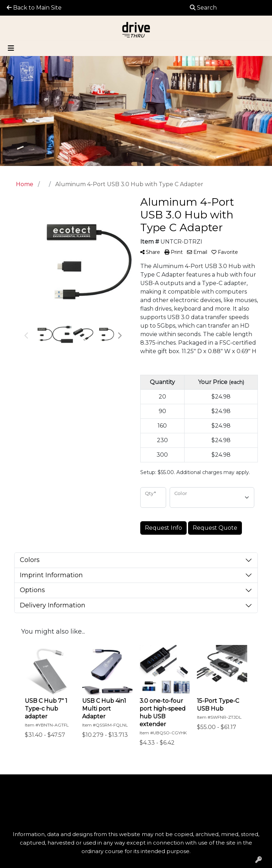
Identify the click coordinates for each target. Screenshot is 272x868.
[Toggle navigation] (11, 48)
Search (203, 8)
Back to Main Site (34, 8)
